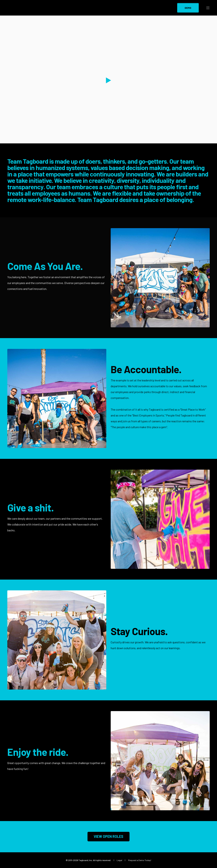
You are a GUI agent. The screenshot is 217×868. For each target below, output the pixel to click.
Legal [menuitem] (119, 860)
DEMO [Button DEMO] (188, 8)
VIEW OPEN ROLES (108, 836)
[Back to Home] (29, 13)
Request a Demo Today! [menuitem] (140, 860)
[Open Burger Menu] (208, 8)
